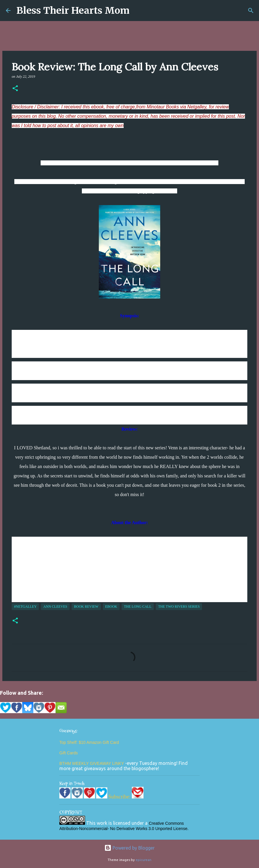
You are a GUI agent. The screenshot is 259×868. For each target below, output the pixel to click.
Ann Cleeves (55, 607)
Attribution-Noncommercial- (84, 829)
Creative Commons (166, 823)
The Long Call (138, 607)
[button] (15, 89)
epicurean (144, 860)
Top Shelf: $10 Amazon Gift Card (89, 742)
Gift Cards (69, 753)
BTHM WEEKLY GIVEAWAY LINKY (92, 763)
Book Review (86, 607)
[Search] (251, 11)
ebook (111, 607)
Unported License (171, 829)
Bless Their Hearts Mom (73, 11)
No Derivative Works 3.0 (133, 829)
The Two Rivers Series (179, 607)
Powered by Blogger (129, 848)
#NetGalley (25, 607)
